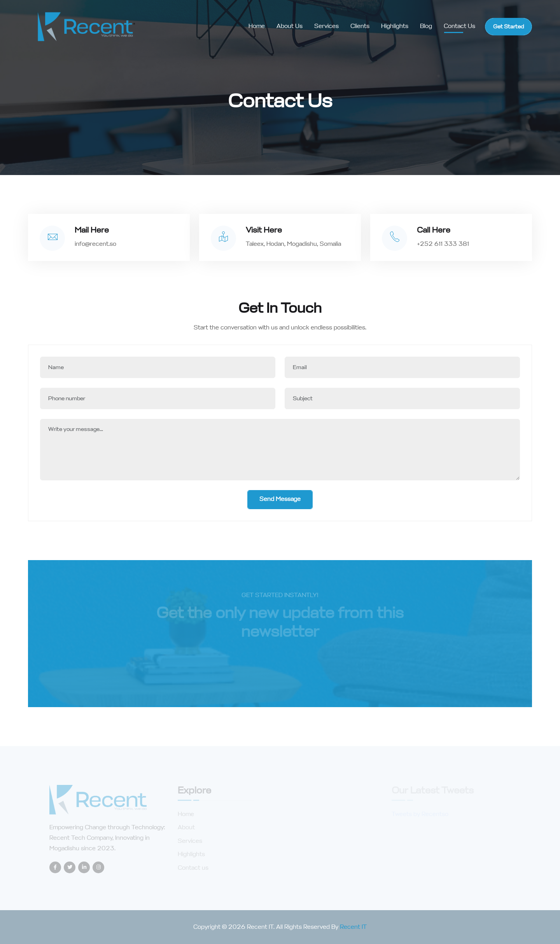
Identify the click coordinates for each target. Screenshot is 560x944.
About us (290, 26)
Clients (360, 26)
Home (257, 26)
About (186, 828)
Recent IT (353, 927)
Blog (426, 26)
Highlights (395, 26)
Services (326, 26)
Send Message (280, 499)
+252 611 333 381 (443, 244)
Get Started (508, 27)
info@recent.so (95, 244)
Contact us (193, 868)
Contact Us (459, 26)
